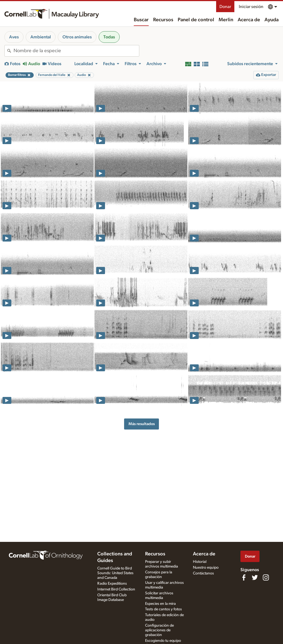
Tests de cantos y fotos (163, 609)
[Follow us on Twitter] (255, 577)
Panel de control (196, 20)
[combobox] (76, 51)
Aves (14, 37)
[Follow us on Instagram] (266, 577)
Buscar (141, 20)
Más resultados (142, 424)
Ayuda (272, 20)
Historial (200, 562)
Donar (225, 7)
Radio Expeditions (112, 584)
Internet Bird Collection (116, 589)
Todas (109, 37)
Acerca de (249, 20)
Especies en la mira (160, 604)
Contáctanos (203, 573)
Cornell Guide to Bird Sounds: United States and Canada (115, 573)
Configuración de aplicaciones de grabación (159, 630)
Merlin (226, 20)
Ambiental (41, 37)
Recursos (163, 20)
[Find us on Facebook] (244, 577)
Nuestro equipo (206, 568)
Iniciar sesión (251, 7)
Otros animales (77, 37)
